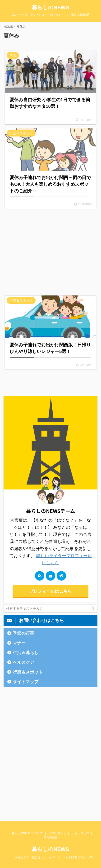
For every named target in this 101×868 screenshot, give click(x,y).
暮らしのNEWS (51, 7)
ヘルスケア (23, 662)
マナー (19, 643)
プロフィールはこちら (50, 591)
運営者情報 (50, 838)
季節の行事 (23, 633)
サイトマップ (26, 682)
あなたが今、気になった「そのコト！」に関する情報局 (50, 857)
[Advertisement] (50, 252)
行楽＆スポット (28, 672)
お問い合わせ (58, 833)
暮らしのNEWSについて (27, 833)
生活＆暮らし (26, 653)
